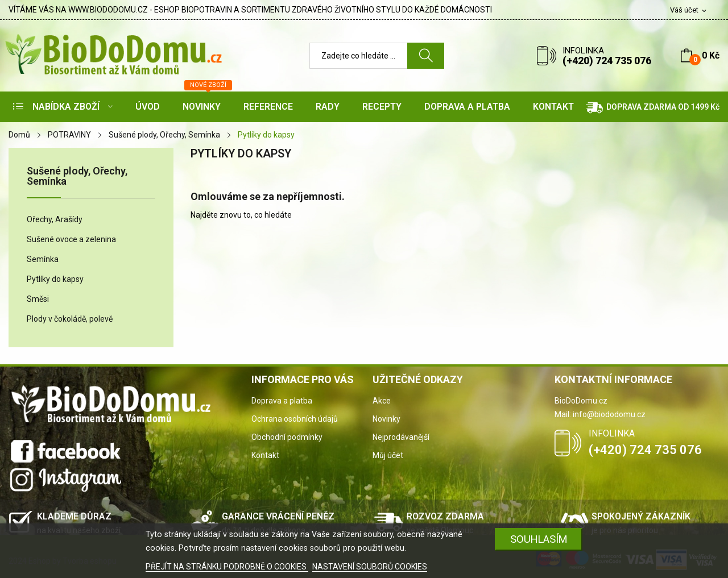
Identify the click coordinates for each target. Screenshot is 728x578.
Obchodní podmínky (287, 437)
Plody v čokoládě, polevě (70, 319)
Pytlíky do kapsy (55, 279)
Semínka (43, 259)
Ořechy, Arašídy (55, 219)
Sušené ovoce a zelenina (71, 239)
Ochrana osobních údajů (295, 419)
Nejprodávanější (401, 437)
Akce (382, 401)
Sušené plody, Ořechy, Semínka (77, 176)
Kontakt (265, 455)
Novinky (386, 419)
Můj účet (388, 455)
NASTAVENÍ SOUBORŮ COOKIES (370, 567)
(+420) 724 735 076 (607, 61)
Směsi (38, 299)
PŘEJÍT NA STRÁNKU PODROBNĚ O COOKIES (227, 567)
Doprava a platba (282, 401)
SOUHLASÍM (539, 539)
